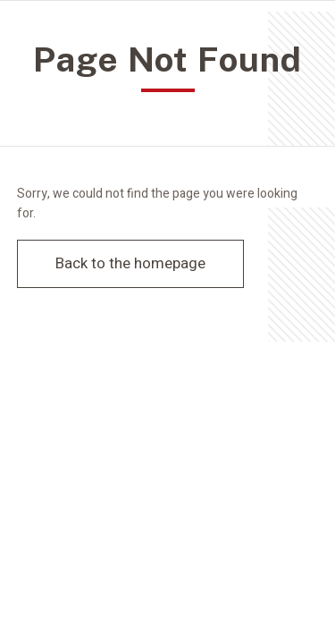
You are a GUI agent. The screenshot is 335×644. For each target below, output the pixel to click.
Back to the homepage (130, 263)
